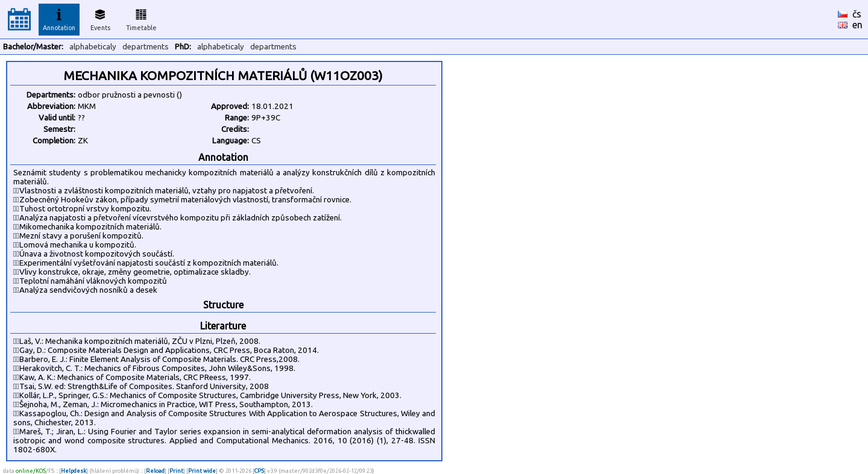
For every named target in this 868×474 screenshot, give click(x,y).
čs (857, 14)
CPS (259, 471)
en (857, 25)
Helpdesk (74, 471)
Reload (155, 471)
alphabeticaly (93, 47)
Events (100, 18)
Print (176, 471)
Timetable (141, 18)
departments (146, 47)
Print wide (202, 471)
